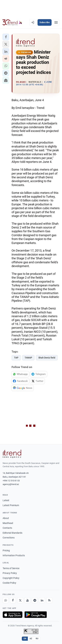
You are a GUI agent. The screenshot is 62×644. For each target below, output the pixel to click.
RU (37, 639)
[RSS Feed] (49, 600)
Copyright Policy (11, 578)
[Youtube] (27, 600)
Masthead (8, 523)
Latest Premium (11, 505)
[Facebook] (13, 600)
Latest (6, 500)
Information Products (14, 555)
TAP (16, 358)
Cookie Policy (9, 583)
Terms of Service (11, 568)
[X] (20, 600)
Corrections (9, 538)
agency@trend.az (11, 484)
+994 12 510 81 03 (11, 481)
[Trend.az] (12, 22)
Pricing (6, 550)
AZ (31, 639)
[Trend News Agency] (12, 454)
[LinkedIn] (42, 600)
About (6, 518)
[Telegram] (35, 600)
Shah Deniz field (47, 358)
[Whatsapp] (6, 600)
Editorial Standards (12, 533)
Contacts (7, 528)
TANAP (28, 358)
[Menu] (56, 22)
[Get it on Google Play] (36, 615)
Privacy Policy (10, 573)
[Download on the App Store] (13, 615)
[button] (6, 37)
